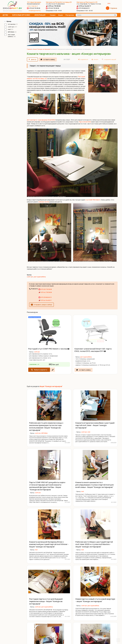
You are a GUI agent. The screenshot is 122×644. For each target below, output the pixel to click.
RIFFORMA (44, 433)
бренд (9, 21)
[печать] (95, 59)
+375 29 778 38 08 (34, 8)
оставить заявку (49, 59)
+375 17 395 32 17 (32, 6)
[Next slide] (115, 33)
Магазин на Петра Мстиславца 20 (59, 3)
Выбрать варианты (41, 370)
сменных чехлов (44, 202)
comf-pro (30, 277)
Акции (60, 15)
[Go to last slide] (30, 33)
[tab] (71, 45)
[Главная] (12, 8)
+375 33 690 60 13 (83, 8)
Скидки (53, 15)
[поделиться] (83, 59)
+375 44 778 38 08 (53, 6)
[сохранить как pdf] (109, 59)
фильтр (34, 59)
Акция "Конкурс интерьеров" (42, 49)
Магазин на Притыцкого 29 (89, 3)
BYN (110, 3)
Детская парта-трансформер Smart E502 (41, 120)
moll (89, 432)
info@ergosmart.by (35, 11)
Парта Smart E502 (85, 122)
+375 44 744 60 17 (84, 6)
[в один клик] (53, 370)
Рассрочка (70, 15)
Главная (29, 49)
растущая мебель (40, 277)
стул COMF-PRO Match (93, 200)
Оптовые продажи (34, 3)
